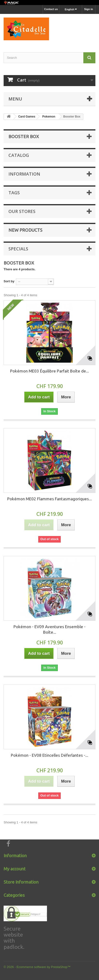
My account (15, 869)
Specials (18, 249)
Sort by (9, 281)
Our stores (22, 211)
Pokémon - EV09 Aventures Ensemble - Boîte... (49, 629)
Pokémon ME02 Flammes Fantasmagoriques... (49, 499)
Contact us (51, 9)
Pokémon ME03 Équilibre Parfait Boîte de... (49, 371)
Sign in (89, 9)
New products (25, 230)
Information (24, 174)
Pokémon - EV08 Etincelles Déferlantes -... (49, 755)
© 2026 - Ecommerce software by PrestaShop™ (37, 967)
